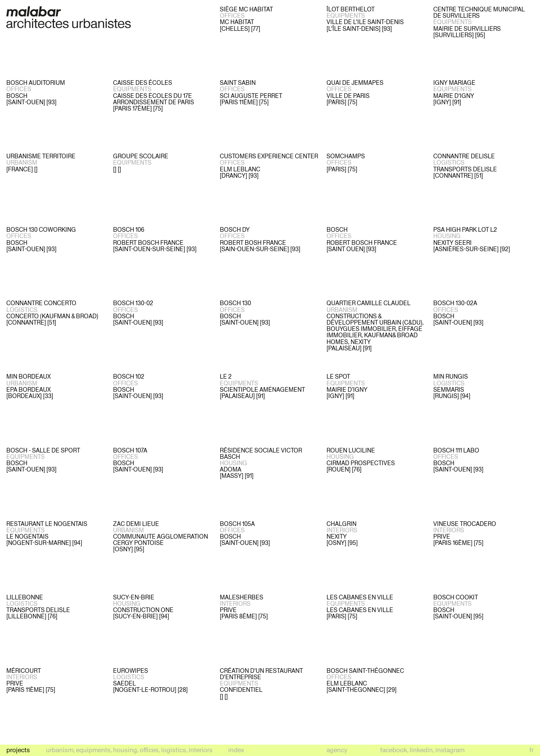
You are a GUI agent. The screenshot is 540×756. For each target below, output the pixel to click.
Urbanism (60, 750)
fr (532, 750)
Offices (149, 750)
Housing (125, 750)
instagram (450, 750)
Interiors (201, 750)
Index (236, 750)
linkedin (421, 750)
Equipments (93, 750)
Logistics (174, 750)
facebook (394, 750)
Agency (337, 750)
